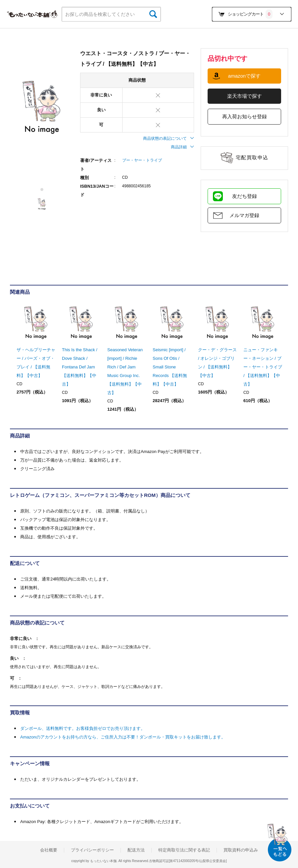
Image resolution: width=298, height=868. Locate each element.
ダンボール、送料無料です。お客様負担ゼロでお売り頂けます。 (83, 728)
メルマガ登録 (244, 215)
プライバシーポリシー (92, 850)
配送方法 (136, 850)
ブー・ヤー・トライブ (142, 160)
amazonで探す (244, 76)
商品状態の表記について (169, 138)
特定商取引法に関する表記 (184, 850)
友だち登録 (245, 196)
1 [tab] (42, 189)
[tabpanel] (42, 108)
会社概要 (49, 850)
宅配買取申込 (252, 157)
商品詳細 (182, 147)
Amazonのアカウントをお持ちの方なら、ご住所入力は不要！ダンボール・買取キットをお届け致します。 (123, 737)
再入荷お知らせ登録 (245, 116)
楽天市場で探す (245, 96)
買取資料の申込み (241, 850)
